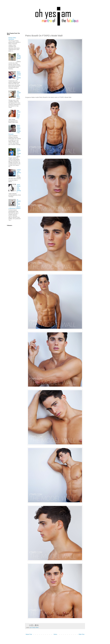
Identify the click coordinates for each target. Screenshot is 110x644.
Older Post (81, 634)
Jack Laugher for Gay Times (19, 94)
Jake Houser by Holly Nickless (19, 57)
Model (37, 628)
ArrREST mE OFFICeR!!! (19, 172)
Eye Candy (32, 628)
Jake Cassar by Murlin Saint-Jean (19, 114)
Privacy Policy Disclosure (12, 38)
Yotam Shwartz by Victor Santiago (19, 188)
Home (55, 634)
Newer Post (29, 634)
